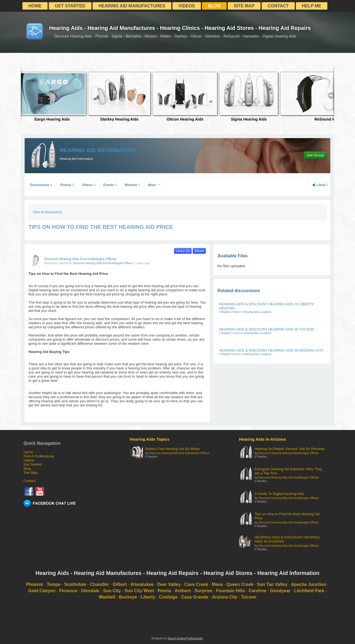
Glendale (90, 591)
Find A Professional (39, 456)
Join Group (315, 155)
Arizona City (225, 597)
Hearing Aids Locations (257, 312)
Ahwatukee (142, 584)
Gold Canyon (42, 591)
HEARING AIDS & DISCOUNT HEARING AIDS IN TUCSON (266, 329)
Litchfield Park (309, 591)
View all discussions (47, 212)
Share (199, 251)
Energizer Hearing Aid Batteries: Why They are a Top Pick (288, 471)
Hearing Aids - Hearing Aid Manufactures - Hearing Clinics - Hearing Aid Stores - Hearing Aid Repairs (180, 28)
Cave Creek (196, 584)
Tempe (54, 584)
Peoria (164, 591)
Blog (214, 6)
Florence (68, 591)
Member (132, 185)
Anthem (183, 591)
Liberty (148, 597)
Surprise (204, 591)
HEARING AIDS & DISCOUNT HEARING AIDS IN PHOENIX (287, 539)
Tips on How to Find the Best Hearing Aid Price (287, 516)
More (154, 185)
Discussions (41, 185)
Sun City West (139, 591)
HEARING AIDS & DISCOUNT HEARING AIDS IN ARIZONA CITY (271, 350)
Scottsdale (75, 584)
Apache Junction (309, 584)
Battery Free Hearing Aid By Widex (173, 449)
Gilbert (120, 584)
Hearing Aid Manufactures (132, 6)
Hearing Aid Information (98, 150)
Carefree (257, 591)
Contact (278, 6)
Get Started (70, 6)
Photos (67, 185)
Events (110, 185)
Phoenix (35, 584)
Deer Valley (169, 584)
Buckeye (128, 597)
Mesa (217, 584)
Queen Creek (240, 584)
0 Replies (225, 312)
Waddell (107, 597)
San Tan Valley (272, 584)
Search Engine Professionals (185, 638)
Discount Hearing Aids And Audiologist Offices (80, 259)
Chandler (99, 584)
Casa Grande (195, 597)
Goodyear (280, 591)
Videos (187, 6)
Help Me (312, 6)
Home (35, 6)
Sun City (112, 591)
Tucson (249, 597)
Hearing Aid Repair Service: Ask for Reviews (290, 449)
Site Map (244, 6)
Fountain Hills (230, 591)
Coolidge (168, 597)
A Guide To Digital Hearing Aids (279, 494)
